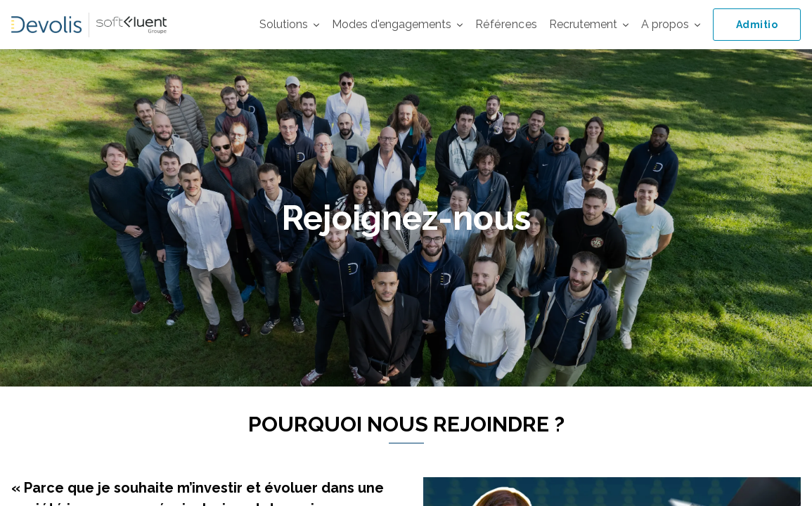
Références (507, 24)
